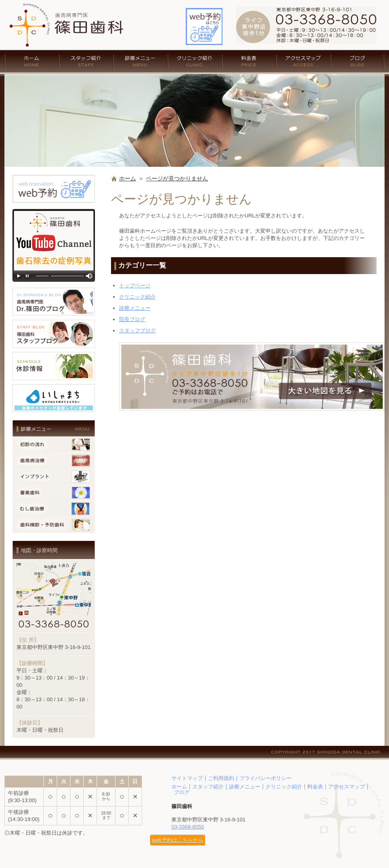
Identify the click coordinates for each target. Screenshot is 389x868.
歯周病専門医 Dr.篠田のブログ (54, 302)
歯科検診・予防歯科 (54, 525)
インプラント (54, 477)
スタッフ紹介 (86, 61)
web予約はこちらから (178, 840)
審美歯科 (54, 493)
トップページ (135, 286)
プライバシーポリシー (266, 778)
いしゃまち (54, 398)
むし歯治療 (54, 509)
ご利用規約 (221, 778)
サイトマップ (187, 778)
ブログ (358, 61)
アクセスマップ (304, 61)
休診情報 (54, 366)
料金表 (249, 61)
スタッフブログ (137, 331)
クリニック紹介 (195, 61)
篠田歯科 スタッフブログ (54, 334)
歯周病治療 (54, 461)
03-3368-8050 (188, 827)
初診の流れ (54, 444)
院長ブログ (132, 319)
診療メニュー (141, 61)
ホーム (32, 61)
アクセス (252, 377)
